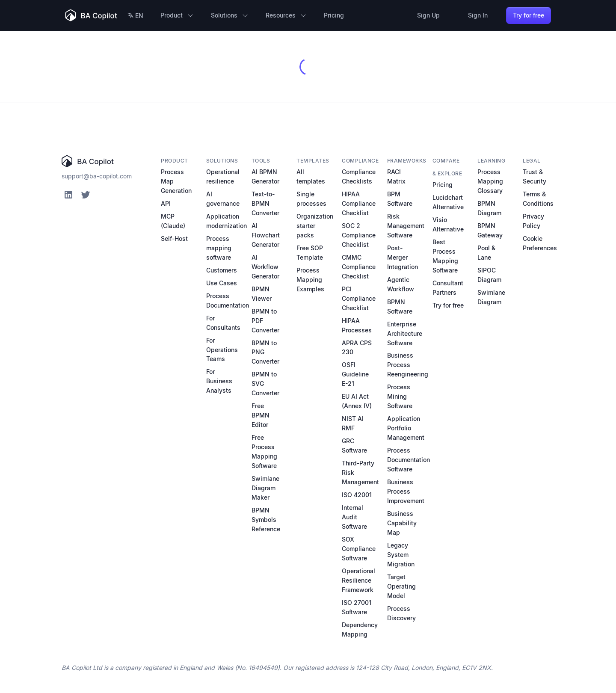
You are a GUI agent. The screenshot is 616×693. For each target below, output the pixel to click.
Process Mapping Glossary (490, 181)
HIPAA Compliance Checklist (359, 203)
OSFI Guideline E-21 (355, 374)
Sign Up (428, 15)
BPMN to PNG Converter (265, 352)
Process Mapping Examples (310, 280)
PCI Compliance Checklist (359, 298)
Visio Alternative (448, 224)
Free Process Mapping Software (264, 452)
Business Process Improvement (406, 491)
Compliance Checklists (359, 176)
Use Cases (222, 283)
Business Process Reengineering (408, 365)
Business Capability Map (402, 523)
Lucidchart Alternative (448, 202)
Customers (222, 270)
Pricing (443, 185)
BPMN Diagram (489, 208)
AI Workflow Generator (265, 267)
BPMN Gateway (490, 230)
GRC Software (354, 446)
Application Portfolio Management (406, 428)
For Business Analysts (219, 381)
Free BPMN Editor (261, 415)
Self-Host (174, 238)
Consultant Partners (448, 288)
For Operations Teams (222, 350)
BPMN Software (400, 307)
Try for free (529, 15)
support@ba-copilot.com (97, 176)
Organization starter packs (315, 226)
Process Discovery (401, 613)
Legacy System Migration (401, 555)
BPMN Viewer (262, 294)
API (166, 203)
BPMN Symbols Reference (266, 520)
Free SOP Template (310, 253)
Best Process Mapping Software (445, 256)
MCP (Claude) (173, 221)
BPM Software (400, 199)
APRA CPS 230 (357, 348)
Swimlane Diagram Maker (265, 488)
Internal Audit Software (354, 517)
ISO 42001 (357, 495)
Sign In (478, 15)
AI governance (223, 199)
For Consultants (223, 323)
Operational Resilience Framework (358, 580)
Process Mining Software (400, 396)
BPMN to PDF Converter (265, 321)
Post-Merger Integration (403, 257)
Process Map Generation (176, 181)
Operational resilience (223, 176)
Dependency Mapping (360, 629)
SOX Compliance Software (359, 549)
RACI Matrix (396, 176)
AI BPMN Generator (265, 176)
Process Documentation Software (409, 460)
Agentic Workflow (401, 284)
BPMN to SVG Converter (265, 384)
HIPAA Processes (357, 325)
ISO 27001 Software (357, 607)
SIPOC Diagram (489, 275)
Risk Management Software (406, 226)
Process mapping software (219, 248)
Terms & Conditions (538, 199)
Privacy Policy (533, 221)
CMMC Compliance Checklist (359, 267)
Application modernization (227, 221)
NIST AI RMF (353, 423)
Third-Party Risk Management (360, 472)
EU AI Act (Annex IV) (357, 401)
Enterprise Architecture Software (405, 333)
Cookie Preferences (540, 243)
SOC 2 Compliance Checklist (359, 235)
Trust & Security (535, 176)
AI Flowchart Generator (266, 235)
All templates (311, 176)
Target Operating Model (401, 586)
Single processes (311, 199)
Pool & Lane (486, 253)
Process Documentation (228, 301)
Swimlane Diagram (491, 297)
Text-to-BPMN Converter (265, 203)
